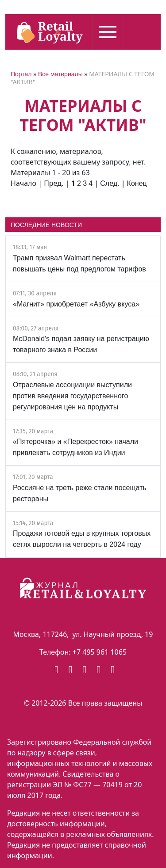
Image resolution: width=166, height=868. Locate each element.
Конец (137, 183)
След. (110, 183)
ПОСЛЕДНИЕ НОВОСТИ (46, 225)
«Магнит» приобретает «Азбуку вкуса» (76, 304)
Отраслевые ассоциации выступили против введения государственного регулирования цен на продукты (72, 396)
